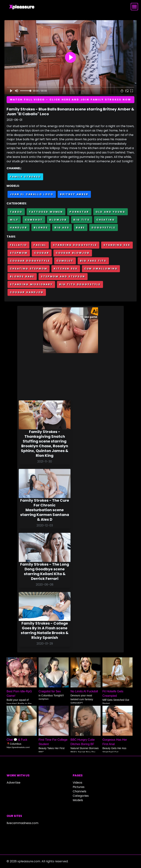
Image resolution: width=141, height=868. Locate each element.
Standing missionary (31, 284)
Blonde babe (22, 276)
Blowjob (58, 220)
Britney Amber (74, 194)
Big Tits (82, 220)
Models (78, 800)
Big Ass (62, 228)
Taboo (16, 212)
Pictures (79, 787)
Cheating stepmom (29, 269)
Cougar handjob (27, 292)
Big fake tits (93, 261)
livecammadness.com (22, 823)
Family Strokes (25, 177)
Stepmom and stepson (63, 276)
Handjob (19, 228)
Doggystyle (103, 228)
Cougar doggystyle (30, 261)
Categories (81, 796)
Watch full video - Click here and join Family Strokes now (70, 100)
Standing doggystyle (75, 245)
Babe (81, 228)
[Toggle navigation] (134, 7)
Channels (79, 791)
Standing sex (117, 245)
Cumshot (34, 220)
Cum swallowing (101, 269)
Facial (40, 245)
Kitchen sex (66, 269)
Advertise (13, 783)
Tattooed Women (46, 212)
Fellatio (18, 245)
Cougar (42, 253)
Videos (77, 783)
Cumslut (65, 261)
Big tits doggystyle (80, 284)
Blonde (41, 228)
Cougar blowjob (73, 253)
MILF (14, 220)
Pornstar (79, 212)
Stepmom (19, 253)
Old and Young (111, 212)
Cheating (106, 220)
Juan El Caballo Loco (32, 194)
